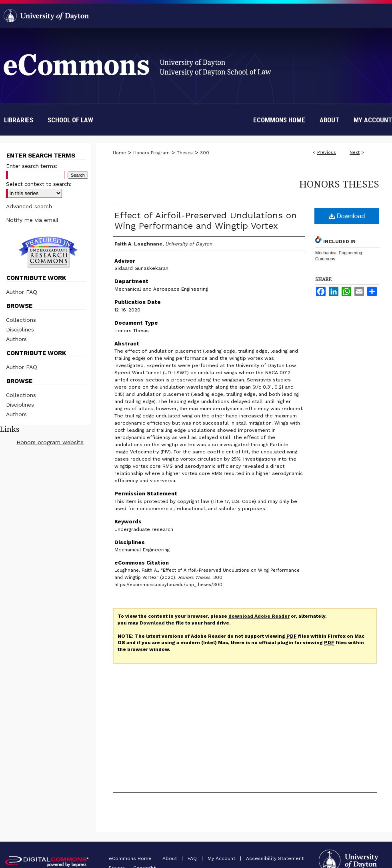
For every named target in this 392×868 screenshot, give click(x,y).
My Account (222, 858)
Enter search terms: (32, 166)
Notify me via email (32, 220)
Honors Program (151, 153)
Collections (21, 320)
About (170, 858)
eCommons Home (131, 858)
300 (205, 153)
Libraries (19, 120)
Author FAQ (22, 292)
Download (347, 216)
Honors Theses (339, 184)
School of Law (70, 120)
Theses (185, 153)
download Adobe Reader (259, 616)
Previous (327, 153)
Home (119, 153)
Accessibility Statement (275, 858)
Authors (16, 339)
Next (355, 153)
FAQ (193, 858)
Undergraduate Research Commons (48, 252)
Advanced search (29, 206)
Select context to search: (39, 184)
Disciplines (20, 329)
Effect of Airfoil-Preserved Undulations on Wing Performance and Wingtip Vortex (206, 220)
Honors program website (50, 442)
